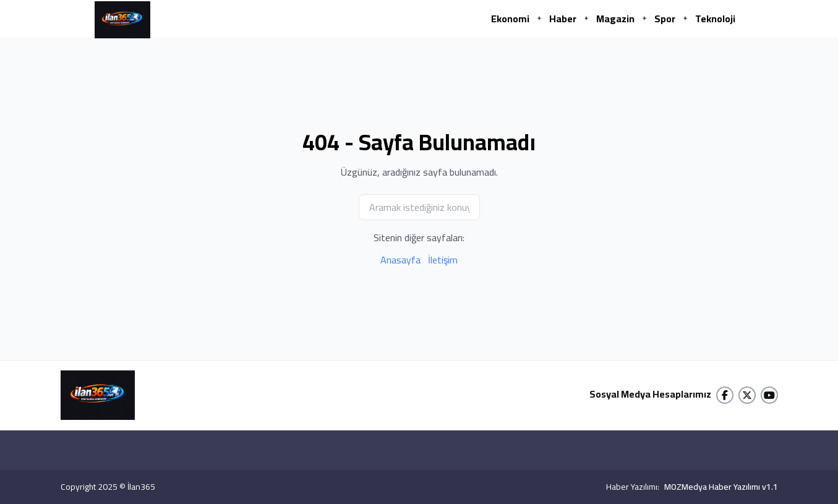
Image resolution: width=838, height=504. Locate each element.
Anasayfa (400, 260)
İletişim (443, 260)
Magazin (615, 19)
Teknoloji (715, 19)
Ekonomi (510, 19)
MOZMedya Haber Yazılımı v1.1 (721, 487)
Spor (665, 19)
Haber (563, 19)
